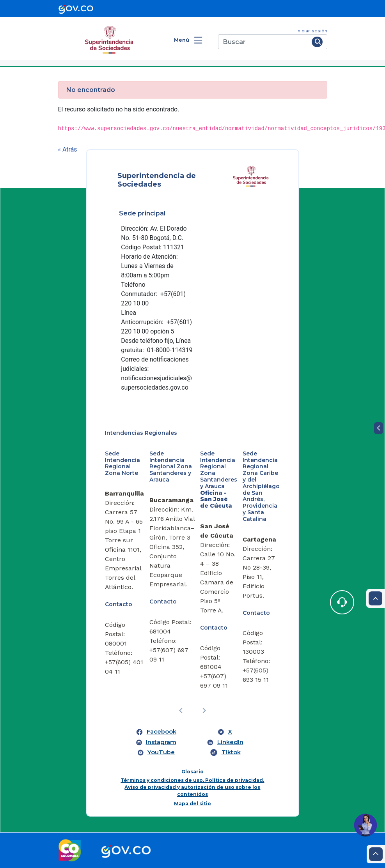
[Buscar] (263, 42)
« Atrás (68, 149)
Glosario (192, 772)
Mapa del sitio (192, 804)
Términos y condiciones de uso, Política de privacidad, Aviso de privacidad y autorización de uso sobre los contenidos (192, 787)
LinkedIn (230, 742)
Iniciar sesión (312, 31)
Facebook (161, 732)
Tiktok (231, 752)
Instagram (161, 742)
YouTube (161, 752)
